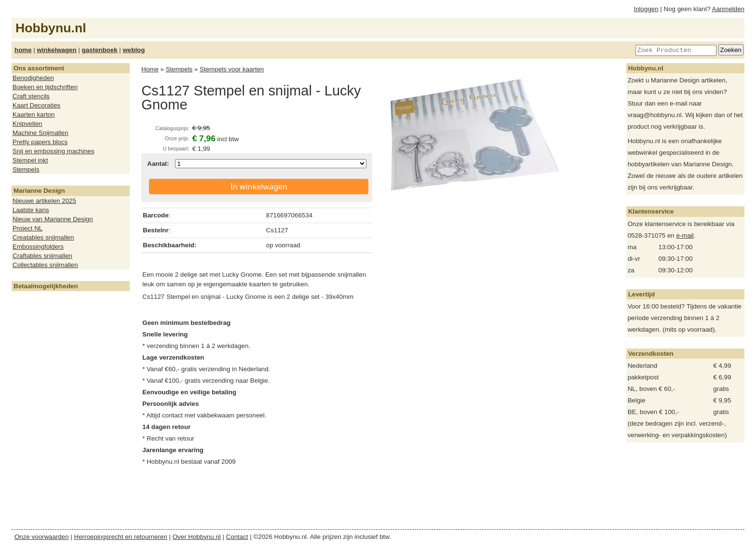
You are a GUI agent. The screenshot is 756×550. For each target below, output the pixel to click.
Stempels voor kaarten (232, 69)
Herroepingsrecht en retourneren (121, 537)
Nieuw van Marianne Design (53, 219)
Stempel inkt (30, 160)
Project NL (27, 228)
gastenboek (100, 50)
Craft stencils (31, 96)
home (23, 50)
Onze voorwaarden (42, 537)
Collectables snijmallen (45, 265)
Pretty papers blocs (40, 142)
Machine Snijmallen (40, 133)
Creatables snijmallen (43, 237)
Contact (237, 537)
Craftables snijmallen (42, 256)
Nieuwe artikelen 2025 (44, 201)
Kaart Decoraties (36, 105)
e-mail (685, 235)
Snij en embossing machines (54, 151)
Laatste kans (31, 210)
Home (150, 69)
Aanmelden (728, 9)
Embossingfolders (38, 247)
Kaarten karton (34, 114)
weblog (134, 50)
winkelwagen (56, 50)
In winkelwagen (259, 187)
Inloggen (646, 9)
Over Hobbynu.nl (197, 537)
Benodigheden (33, 78)
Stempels (26, 169)
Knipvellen (27, 124)
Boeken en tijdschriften (45, 87)
